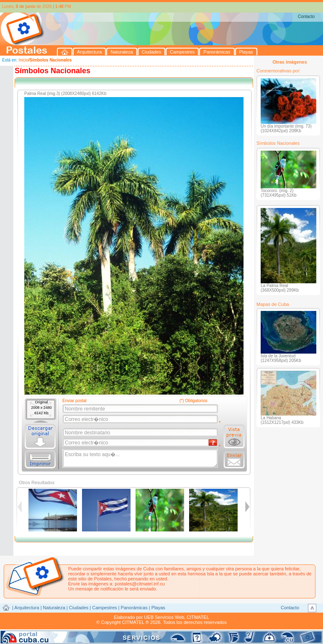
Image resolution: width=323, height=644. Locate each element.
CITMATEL (198, 617)
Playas (158, 608)
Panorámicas (134, 608)
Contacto (306, 17)
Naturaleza (54, 608)
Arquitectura (27, 608)
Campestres (104, 608)
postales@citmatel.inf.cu (140, 584)
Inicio (23, 60)
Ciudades (79, 608)
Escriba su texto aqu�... (141, 459)
